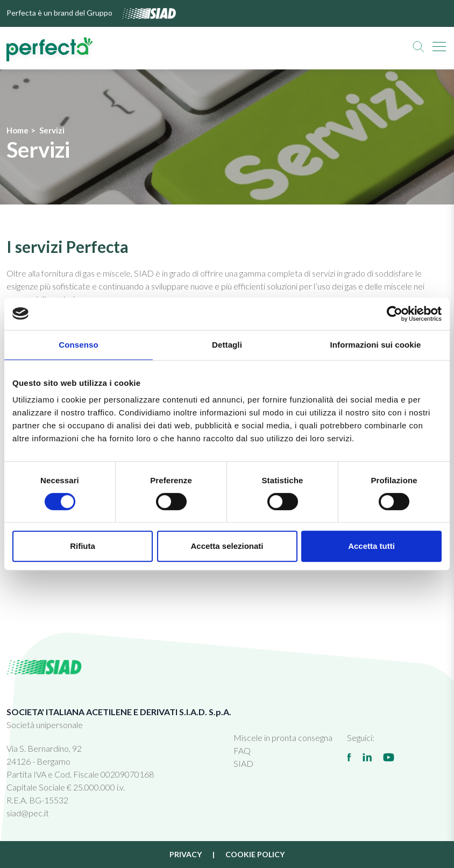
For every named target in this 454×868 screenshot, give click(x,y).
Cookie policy (255, 854)
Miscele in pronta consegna (283, 738)
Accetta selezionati (227, 546)
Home (17, 130)
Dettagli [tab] (227, 345)
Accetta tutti (371, 546)
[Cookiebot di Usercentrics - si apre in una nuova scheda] (395, 314)
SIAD (243, 763)
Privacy (186, 854)
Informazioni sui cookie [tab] (376, 345)
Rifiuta (83, 546)
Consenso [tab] (78, 345)
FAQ (242, 750)
